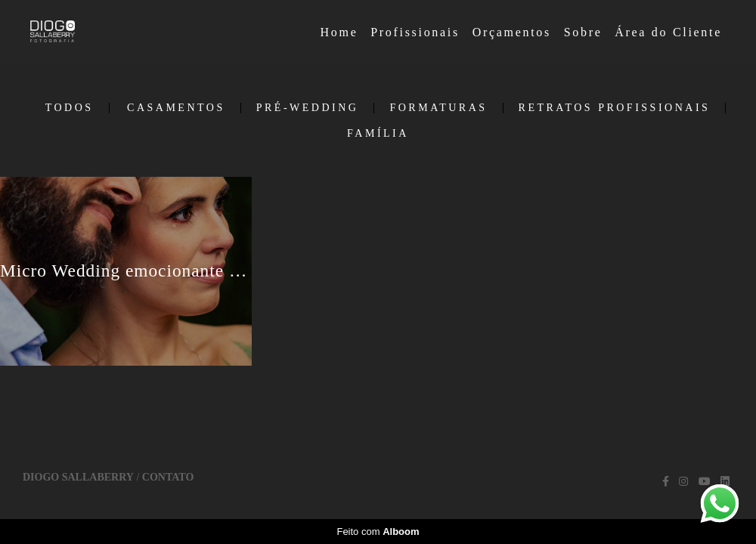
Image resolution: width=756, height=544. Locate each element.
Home (339, 32)
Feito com (378, 532)
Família (378, 134)
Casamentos (176, 108)
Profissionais (415, 32)
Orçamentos (512, 32)
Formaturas (438, 108)
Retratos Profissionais (615, 108)
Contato (168, 478)
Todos (70, 108)
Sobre (583, 32)
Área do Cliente (668, 32)
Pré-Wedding (308, 108)
